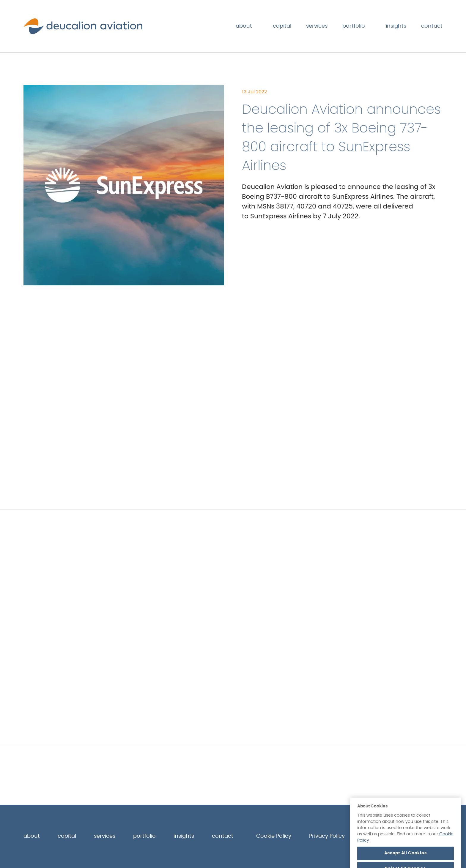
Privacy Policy (327, 836)
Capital (282, 26)
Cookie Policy (274, 836)
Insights (396, 26)
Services (317, 26)
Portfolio (354, 26)
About (244, 26)
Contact (432, 26)
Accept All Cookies (406, 860)
